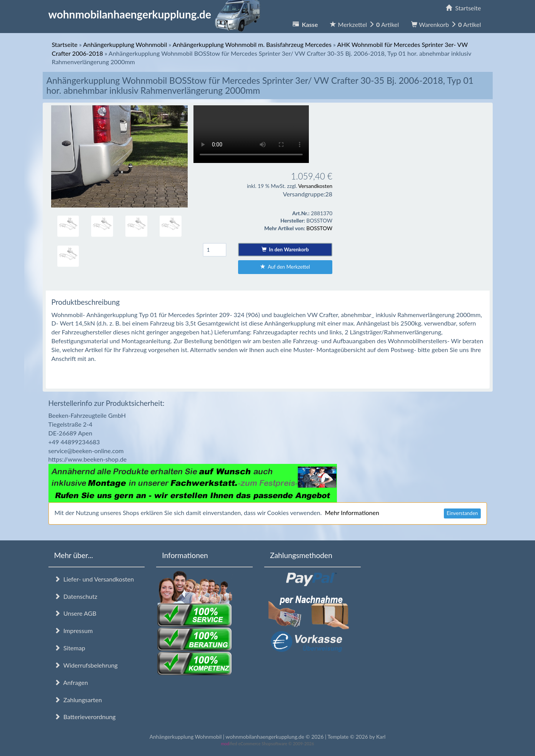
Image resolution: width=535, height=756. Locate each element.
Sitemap (70, 648)
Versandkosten (315, 186)
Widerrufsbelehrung (86, 665)
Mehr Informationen (352, 513)
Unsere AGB (75, 613)
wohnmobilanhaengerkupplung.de (157, 14)
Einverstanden (462, 513)
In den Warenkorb (285, 249)
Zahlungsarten (78, 700)
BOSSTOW (320, 228)
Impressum (74, 631)
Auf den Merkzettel (285, 267)
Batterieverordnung (85, 717)
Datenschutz (76, 596)
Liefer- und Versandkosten (94, 579)
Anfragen (71, 682)
